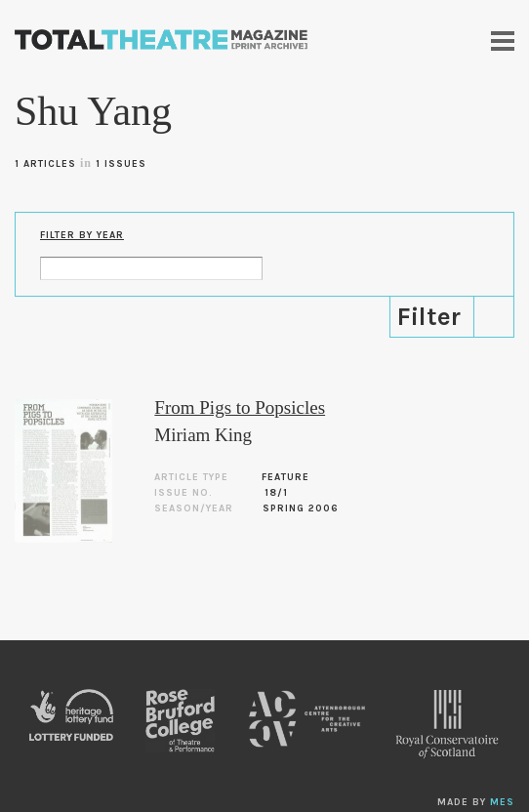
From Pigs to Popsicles (240, 407)
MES (502, 802)
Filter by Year (82, 235)
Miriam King (203, 435)
